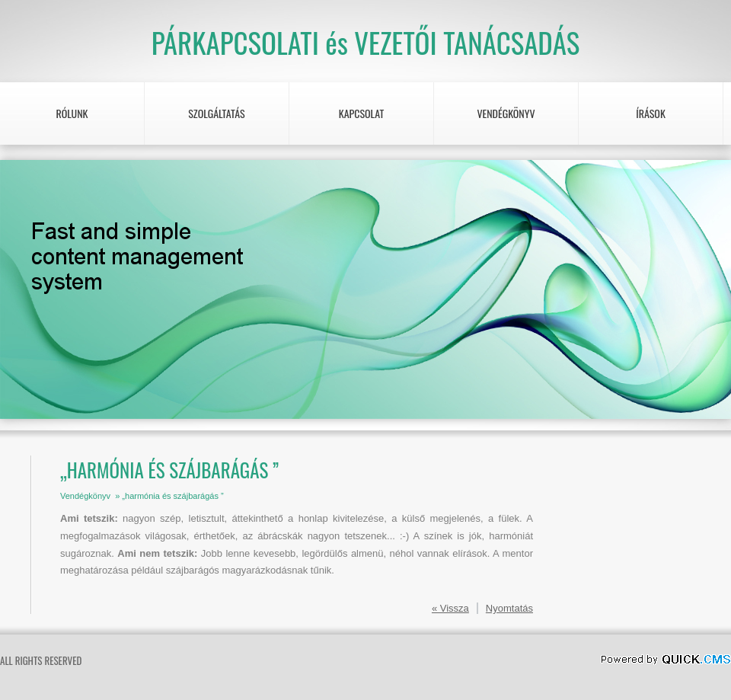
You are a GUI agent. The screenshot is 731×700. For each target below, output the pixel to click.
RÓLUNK (72, 113)
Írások (651, 113)
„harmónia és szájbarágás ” (172, 496)
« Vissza (450, 608)
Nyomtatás (509, 608)
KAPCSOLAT (362, 113)
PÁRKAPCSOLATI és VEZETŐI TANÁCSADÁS (366, 42)
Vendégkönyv (506, 113)
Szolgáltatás (216, 113)
